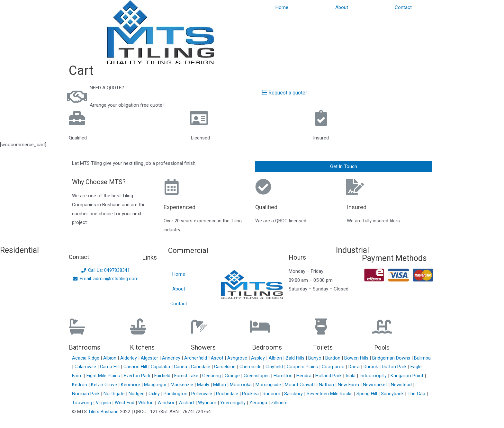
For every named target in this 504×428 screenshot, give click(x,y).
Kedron (94, 385)
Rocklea (251, 394)
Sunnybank (394, 394)
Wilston (147, 403)
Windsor (168, 403)
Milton (235, 385)
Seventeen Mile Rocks (331, 394)
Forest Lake (201, 376)
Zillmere (281, 403)
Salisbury (294, 394)
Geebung (227, 376)
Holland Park (344, 376)
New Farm (364, 385)
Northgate (115, 394)
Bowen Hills (359, 358)
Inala (366, 376)
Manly (219, 385)
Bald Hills (297, 358)
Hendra (320, 376)
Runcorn (272, 394)
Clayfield (296, 367)
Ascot (218, 358)
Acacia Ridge (86, 358)
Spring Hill (368, 394)
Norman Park (86, 394)
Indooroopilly (389, 376)
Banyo (317, 358)
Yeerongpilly (235, 403)
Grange (247, 376)
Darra (378, 367)
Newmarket (391, 385)
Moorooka (256, 385)
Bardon (335, 358)
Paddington (176, 394)
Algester (150, 358)
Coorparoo (356, 367)
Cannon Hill (155, 367)
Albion (110, 358)
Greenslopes (272, 376)
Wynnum (209, 403)
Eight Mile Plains (117, 376)
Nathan (342, 385)
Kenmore (146, 385)
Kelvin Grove (119, 385)
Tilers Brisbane (104, 412)
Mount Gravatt (316, 385)
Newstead (418, 385)
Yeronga (261, 403)
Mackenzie (197, 385)
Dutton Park (418, 367)
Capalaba (180, 367)
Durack (394, 367)
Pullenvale (202, 394)
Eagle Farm (84, 376)
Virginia (104, 403)
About (342, 7)
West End (126, 403)
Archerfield (197, 358)
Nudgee (137, 394)
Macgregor (171, 385)
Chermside (272, 367)
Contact (403, 7)
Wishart (188, 403)
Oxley (155, 394)
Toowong (83, 403)
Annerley (172, 358)
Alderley (129, 358)
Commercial (190, 250)
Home (282, 7)
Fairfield (176, 376)
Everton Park (151, 376)
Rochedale (228, 394)
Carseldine (246, 367)
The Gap (418, 394)
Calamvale (104, 367)
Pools (382, 347)
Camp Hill (129, 367)
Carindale (221, 367)
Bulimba (81, 367)
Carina (201, 367)
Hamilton (299, 376)
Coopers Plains (325, 367)
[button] (344, 167)
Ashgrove (239, 358)
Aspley (260, 358)
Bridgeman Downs (394, 358)
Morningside (284, 385)
